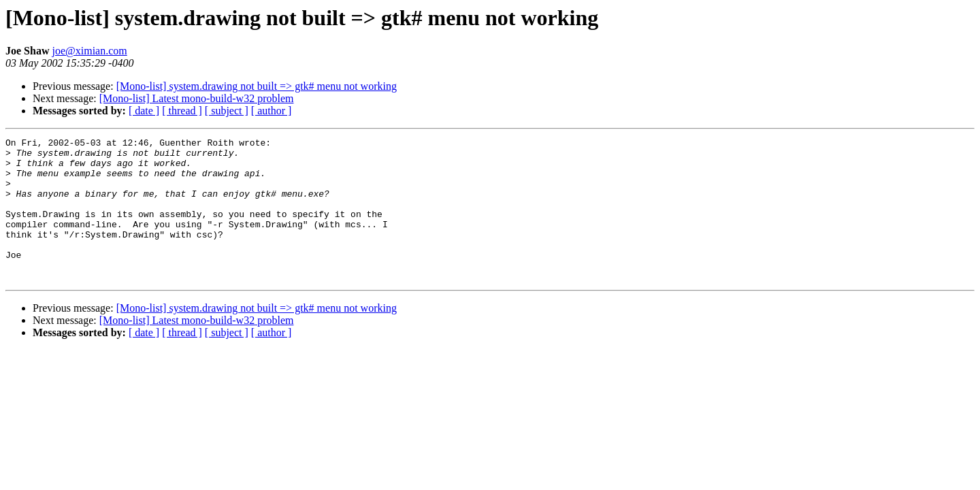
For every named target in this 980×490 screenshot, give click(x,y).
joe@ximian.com (89, 51)
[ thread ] (182, 111)
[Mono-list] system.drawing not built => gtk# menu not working (257, 86)
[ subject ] (227, 111)
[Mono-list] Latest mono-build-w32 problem (197, 98)
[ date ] (144, 111)
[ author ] (272, 111)
